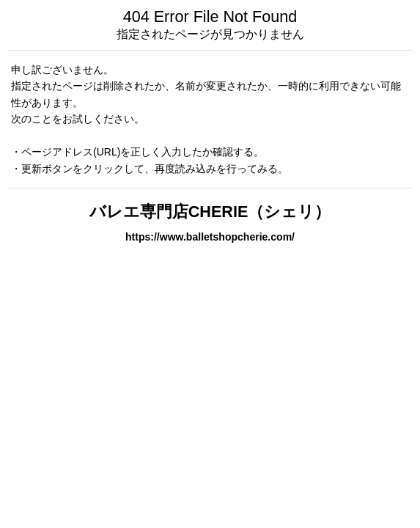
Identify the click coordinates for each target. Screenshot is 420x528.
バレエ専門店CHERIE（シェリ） (210, 212)
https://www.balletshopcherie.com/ (210, 237)
